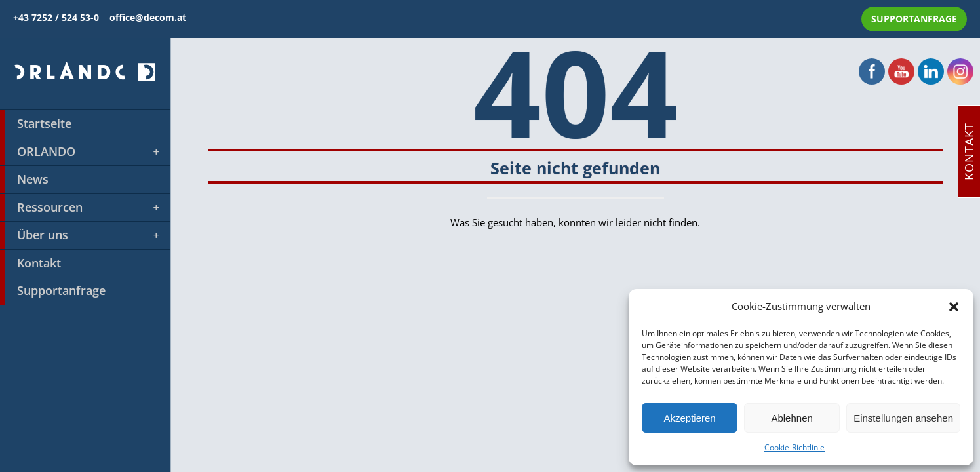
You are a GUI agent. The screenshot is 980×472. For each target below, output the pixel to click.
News (24, 180)
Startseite (36, 124)
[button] (954, 307)
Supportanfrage (53, 291)
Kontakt (30, 264)
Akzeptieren (689, 418)
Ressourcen (81, 208)
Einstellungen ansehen (903, 418)
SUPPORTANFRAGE (914, 19)
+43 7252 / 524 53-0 (61, 17)
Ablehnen (792, 418)
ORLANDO (81, 152)
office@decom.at (148, 17)
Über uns (81, 235)
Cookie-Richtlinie (794, 447)
